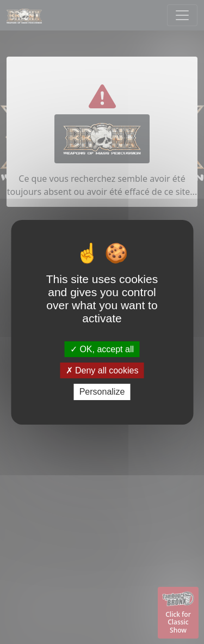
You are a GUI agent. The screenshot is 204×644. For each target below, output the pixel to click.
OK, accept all (102, 349)
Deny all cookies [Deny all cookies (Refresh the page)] (102, 370)
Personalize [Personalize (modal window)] (102, 392)
